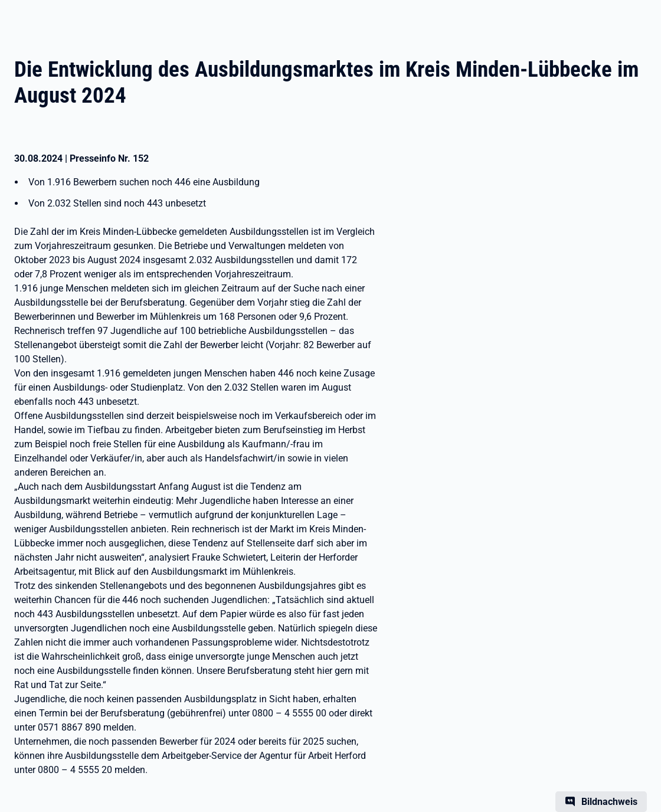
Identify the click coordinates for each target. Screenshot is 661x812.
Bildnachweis (609, 802)
